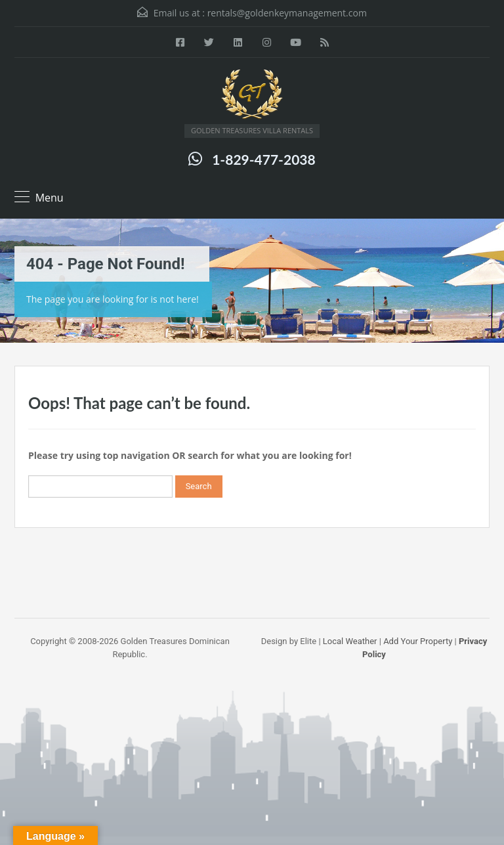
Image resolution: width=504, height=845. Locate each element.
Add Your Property (418, 641)
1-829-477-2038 (263, 159)
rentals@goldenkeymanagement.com (287, 13)
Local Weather (350, 641)
